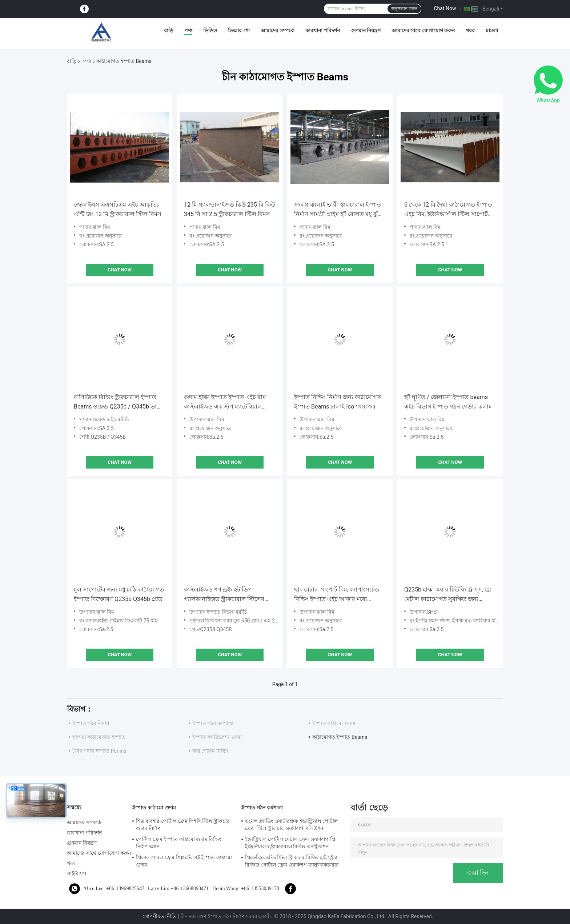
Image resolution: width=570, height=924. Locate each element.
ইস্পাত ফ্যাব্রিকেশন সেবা (217, 737)
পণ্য (188, 31)
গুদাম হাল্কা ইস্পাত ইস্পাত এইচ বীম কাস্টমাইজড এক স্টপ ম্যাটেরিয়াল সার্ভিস (225, 403)
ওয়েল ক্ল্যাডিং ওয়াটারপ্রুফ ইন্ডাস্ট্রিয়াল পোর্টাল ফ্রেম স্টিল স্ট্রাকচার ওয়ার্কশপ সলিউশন (291, 825)
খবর (470, 31)
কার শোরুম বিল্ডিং (210, 751)
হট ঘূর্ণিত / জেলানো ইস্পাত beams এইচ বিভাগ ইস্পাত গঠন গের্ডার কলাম (448, 402)
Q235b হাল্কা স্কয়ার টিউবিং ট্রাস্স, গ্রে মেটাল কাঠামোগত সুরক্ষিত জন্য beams (448, 595)
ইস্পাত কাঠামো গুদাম (334, 723)
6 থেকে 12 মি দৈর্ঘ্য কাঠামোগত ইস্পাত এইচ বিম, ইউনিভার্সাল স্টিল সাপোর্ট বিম (448, 210)
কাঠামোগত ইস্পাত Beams (340, 737)
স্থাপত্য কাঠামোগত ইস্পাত (99, 737)
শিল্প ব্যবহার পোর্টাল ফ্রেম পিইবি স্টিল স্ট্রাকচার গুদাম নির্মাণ (183, 825)
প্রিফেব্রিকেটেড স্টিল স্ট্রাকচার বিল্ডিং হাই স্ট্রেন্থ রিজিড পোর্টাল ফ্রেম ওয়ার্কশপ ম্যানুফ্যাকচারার (292, 861)
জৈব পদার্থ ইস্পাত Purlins (99, 751)
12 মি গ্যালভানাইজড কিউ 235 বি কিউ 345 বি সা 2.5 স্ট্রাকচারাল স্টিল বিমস (230, 209)
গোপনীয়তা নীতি (160, 916)
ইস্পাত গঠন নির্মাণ (91, 723)
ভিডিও (210, 31)
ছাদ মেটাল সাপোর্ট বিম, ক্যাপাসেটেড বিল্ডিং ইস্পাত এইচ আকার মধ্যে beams (337, 595)
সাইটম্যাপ (77, 873)
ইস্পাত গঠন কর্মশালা (213, 723)
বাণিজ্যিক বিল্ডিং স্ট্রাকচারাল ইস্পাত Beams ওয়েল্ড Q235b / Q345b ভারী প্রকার (118, 403)
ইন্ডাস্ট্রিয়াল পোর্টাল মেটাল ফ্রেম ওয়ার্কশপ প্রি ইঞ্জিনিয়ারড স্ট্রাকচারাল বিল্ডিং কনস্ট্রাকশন (290, 843)
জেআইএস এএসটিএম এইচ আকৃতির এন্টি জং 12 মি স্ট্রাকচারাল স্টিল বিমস (118, 209)
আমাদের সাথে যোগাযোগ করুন (423, 31)
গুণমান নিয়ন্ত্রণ (366, 31)
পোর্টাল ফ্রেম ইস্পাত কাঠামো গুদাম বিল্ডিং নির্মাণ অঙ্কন (178, 843)
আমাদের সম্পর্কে (278, 31)
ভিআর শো (239, 31)
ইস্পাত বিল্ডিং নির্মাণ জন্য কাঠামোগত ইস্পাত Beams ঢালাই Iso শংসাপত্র (338, 402)
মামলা (492, 31)
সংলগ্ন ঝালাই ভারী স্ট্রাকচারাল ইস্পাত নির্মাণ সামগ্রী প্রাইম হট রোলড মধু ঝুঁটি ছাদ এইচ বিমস (338, 210)
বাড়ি (169, 31)
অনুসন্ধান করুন (404, 9)
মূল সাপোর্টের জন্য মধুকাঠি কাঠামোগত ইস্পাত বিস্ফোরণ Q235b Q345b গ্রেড (119, 594)
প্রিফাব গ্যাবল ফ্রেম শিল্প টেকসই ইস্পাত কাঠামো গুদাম (184, 861)
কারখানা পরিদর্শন (323, 31)
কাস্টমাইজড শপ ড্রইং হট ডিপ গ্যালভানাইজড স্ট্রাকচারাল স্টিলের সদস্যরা (224, 595)
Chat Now (445, 8)
